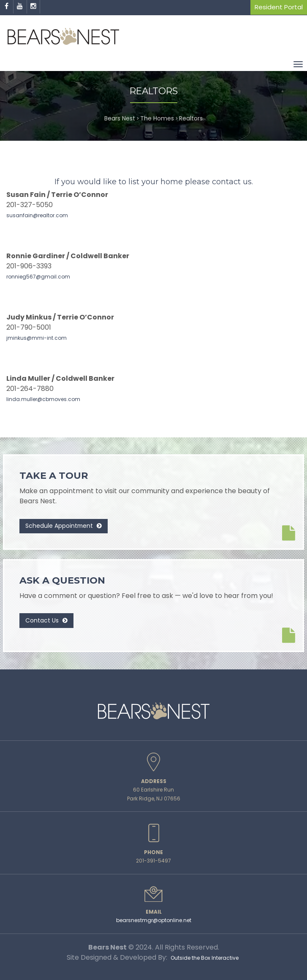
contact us (232, 182)
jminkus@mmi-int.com (37, 338)
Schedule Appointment (64, 526)
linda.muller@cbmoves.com (43, 399)
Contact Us (46, 621)
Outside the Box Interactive (205, 958)
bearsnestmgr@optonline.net (154, 920)
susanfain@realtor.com (37, 215)
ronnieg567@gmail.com (38, 277)
